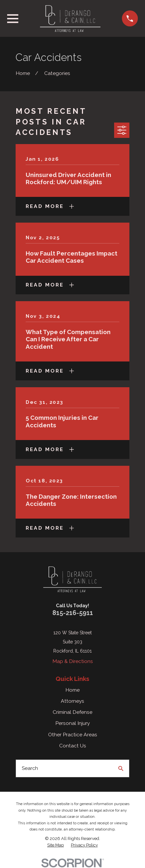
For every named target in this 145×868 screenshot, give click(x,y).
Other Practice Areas (73, 735)
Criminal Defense (72, 712)
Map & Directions (73, 661)
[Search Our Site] (121, 769)
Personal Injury (72, 723)
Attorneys (72, 701)
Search (30, 768)
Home (72, 690)
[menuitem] (55, 845)
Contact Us (73, 746)
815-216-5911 (73, 613)
